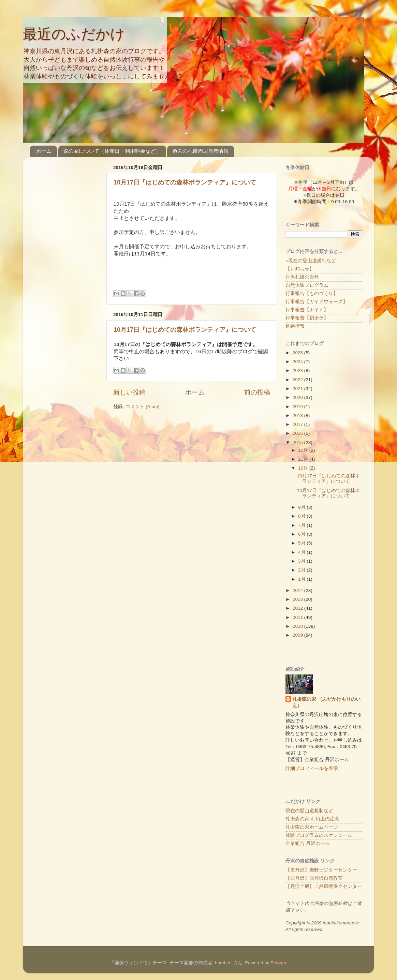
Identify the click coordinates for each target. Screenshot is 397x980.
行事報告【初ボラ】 (307, 318)
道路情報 (295, 326)
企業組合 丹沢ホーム (308, 843)
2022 (298, 380)
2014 (298, 590)
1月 (302, 579)
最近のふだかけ (74, 34)
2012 (298, 608)
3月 (302, 561)
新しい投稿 (129, 392)
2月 (302, 570)
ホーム (44, 151)
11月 (304, 459)
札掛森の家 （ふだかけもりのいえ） (326, 702)
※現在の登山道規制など (311, 261)
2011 (298, 617)
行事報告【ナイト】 (307, 310)
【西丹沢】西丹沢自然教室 (314, 878)
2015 (298, 442)
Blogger (278, 963)
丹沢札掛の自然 (302, 277)
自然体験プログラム (307, 285)
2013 (298, 599)
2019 (298, 407)
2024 (298, 362)
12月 (304, 450)
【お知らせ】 (300, 269)
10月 (304, 468)
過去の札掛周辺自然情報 (200, 151)
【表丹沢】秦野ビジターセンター (321, 870)
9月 (302, 507)
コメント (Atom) (143, 407)
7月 (302, 525)
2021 (298, 389)
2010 (298, 626)
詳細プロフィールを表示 (312, 768)
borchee (223, 963)
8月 (302, 516)
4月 (302, 552)
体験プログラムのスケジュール (319, 835)
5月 (302, 543)
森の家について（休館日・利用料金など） (112, 151)
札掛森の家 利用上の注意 (312, 819)
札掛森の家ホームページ (312, 827)
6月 (302, 534)
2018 (298, 415)
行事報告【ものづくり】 (312, 293)
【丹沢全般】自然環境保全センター (324, 886)
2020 (298, 397)
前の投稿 (257, 392)
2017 (298, 424)
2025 (298, 353)
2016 (298, 433)
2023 (298, 370)
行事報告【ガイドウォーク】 (317, 302)
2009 (298, 635)
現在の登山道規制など (309, 811)
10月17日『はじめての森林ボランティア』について (185, 182)
